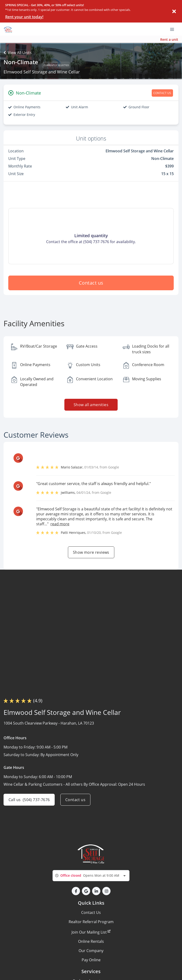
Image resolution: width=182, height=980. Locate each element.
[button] (76, 891)
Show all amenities (91, 405)
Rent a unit (169, 39)
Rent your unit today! (24, 17)
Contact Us (91, 912)
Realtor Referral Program (91, 922)
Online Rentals (91, 941)
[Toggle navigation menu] (174, 29)
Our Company (91, 951)
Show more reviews (91, 552)
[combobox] (91, 876)
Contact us (91, 283)
